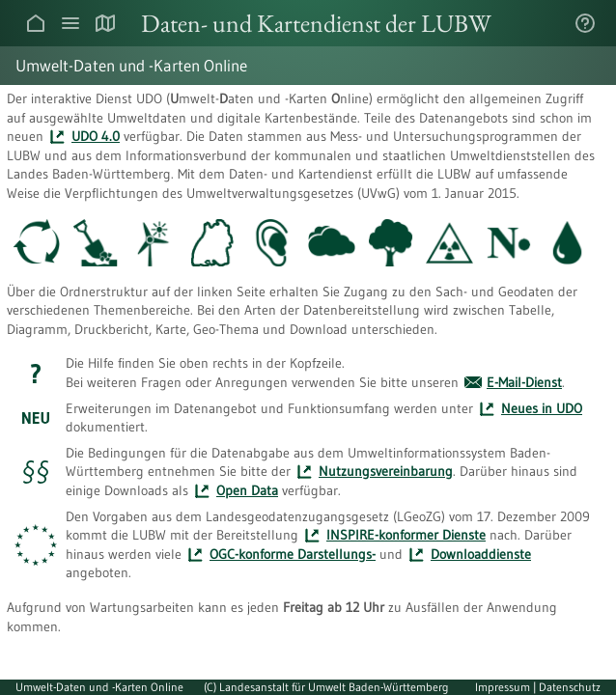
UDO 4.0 (96, 136)
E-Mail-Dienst (524, 382)
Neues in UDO (542, 408)
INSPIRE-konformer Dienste (406, 535)
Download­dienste (481, 554)
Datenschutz (570, 687)
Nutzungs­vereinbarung (386, 471)
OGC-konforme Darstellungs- (293, 554)
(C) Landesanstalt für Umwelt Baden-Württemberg (326, 687)
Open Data (247, 490)
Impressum (504, 687)
